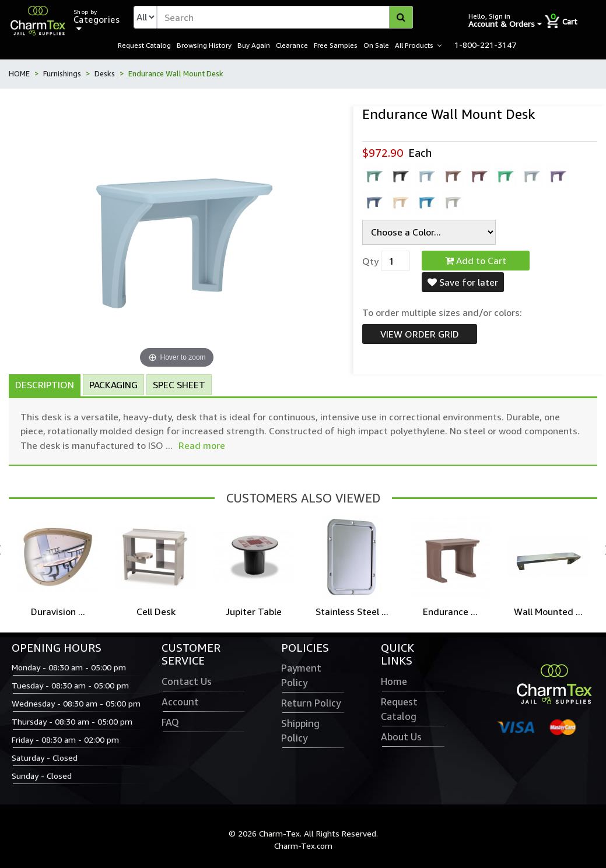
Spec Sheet (179, 385)
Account (180, 702)
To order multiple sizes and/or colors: (442, 313)
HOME (19, 74)
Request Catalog (144, 45)
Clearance (292, 45)
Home (394, 682)
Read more (202, 446)
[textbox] (285, 18)
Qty (370, 262)
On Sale (376, 45)
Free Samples (336, 45)
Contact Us (187, 682)
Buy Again (254, 45)
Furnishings (62, 74)
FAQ (170, 723)
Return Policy (311, 704)
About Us (401, 737)
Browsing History (204, 45)
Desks (105, 74)
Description (45, 385)
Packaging (113, 385)
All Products (414, 45)
